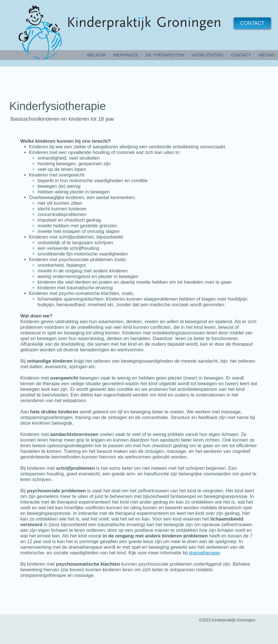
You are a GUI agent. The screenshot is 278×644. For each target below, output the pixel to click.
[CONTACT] (252, 23)
